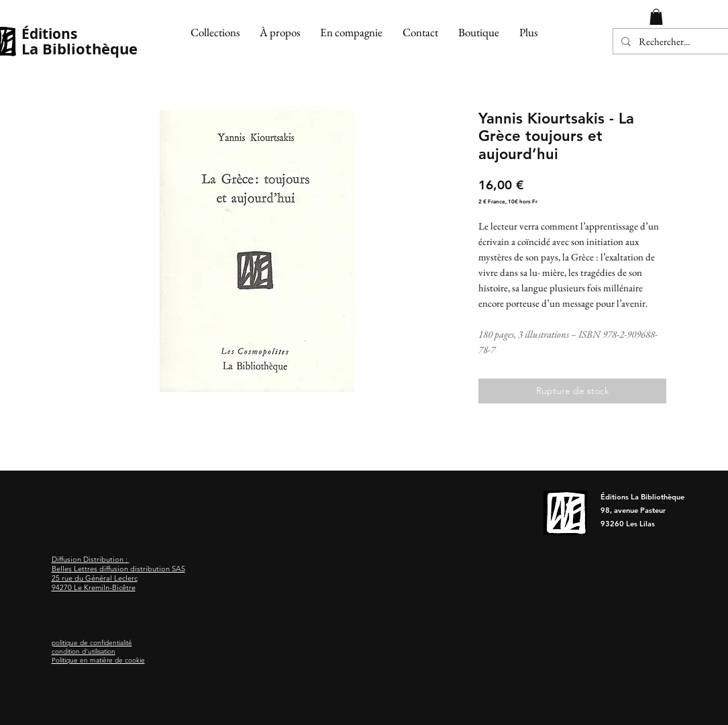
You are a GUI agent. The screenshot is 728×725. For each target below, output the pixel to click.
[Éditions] (80, 34)
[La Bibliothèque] (84, 49)
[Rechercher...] (673, 41)
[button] (215, 32)
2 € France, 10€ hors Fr (508, 201)
